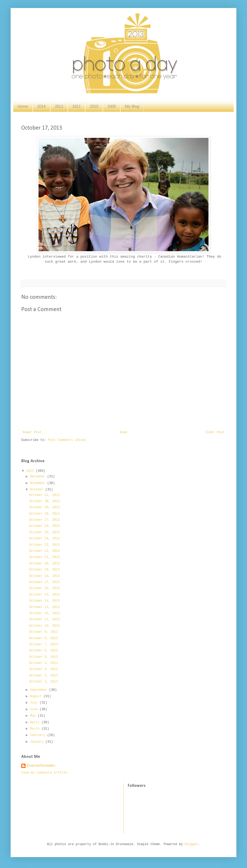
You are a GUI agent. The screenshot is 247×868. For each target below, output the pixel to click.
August (37, 696)
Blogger (191, 844)
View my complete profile (44, 773)
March (36, 729)
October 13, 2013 (44, 607)
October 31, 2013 (44, 495)
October (38, 490)
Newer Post (32, 432)
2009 (112, 107)
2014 (41, 107)
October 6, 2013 (44, 651)
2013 (31, 471)
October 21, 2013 (44, 557)
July (35, 703)
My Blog (132, 107)
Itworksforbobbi (41, 766)
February (39, 735)
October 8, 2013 (44, 638)
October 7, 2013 (44, 644)
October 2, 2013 (44, 676)
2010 (94, 107)
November (39, 483)
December (39, 477)
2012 (59, 107)
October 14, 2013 (44, 601)
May (34, 716)
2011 (76, 107)
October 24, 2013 (44, 539)
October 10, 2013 (44, 626)
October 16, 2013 (44, 588)
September (40, 690)
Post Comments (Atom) (67, 440)
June (35, 709)
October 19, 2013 (44, 570)
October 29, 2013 (44, 507)
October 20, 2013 (44, 564)
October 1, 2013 (44, 682)
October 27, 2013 (44, 520)
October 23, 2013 (44, 545)
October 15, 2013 (44, 595)
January (38, 742)
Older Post (215, 432)
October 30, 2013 (44, 501)
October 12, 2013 (44, 613)
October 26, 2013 (44, 526)
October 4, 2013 (44, 663)
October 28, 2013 (44, 514)
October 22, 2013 (44, 551)
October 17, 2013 (44, 582)
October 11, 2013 (44, 619)
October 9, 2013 (44, 632)
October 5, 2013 (44, 657)
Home (23, 107)
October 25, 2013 (44, 532)
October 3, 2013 (44, 669)
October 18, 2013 (44, 576)
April (36, 722)
